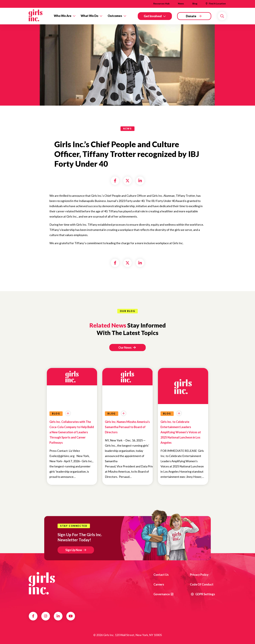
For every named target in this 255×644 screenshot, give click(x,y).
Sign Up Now (74, 550)
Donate (191, 16)
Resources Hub (161, 3)
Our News (127, 348)
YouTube (71, 616)
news (127, 129)
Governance (162, 594)
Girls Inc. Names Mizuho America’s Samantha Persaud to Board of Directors (127, 427)
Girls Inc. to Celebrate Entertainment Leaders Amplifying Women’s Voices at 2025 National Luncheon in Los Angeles (181, 432)
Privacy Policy (199, 575)
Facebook (33, 616)
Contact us (161, 575)
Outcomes (115, 16)
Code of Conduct (202, 584)
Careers (159, 584)
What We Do (89, 16)
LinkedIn (58, 616)
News (181, 3)
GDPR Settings (203, 594)
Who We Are (63, 16)
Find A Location (217, 3)
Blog (195, 3)
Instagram (46, 616)
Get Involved (153, 16)
